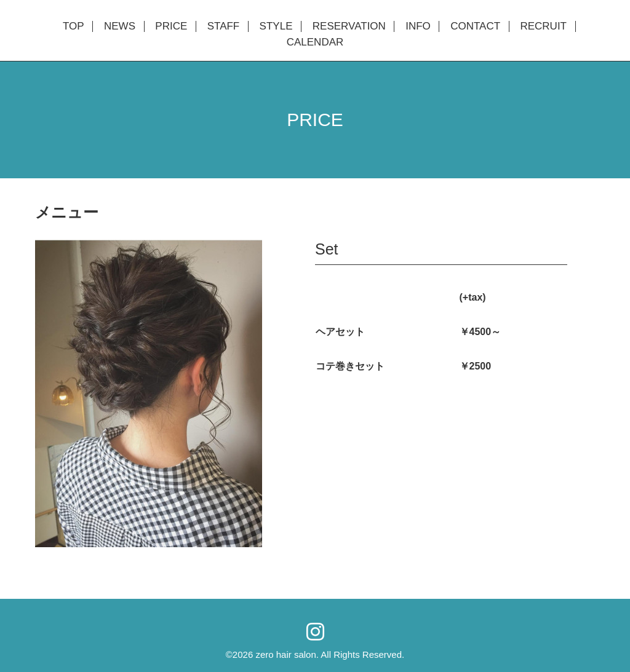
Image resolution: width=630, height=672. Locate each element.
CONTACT (475, 26)
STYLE (276, 26)
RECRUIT (543, 26)
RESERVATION (349, 26)
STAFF (224, 26)
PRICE (171, 26)
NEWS (120, 26)
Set (327, 249)
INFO (418, 26)
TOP (74, 26)
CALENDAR (315, 42)
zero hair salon (285, 654)
